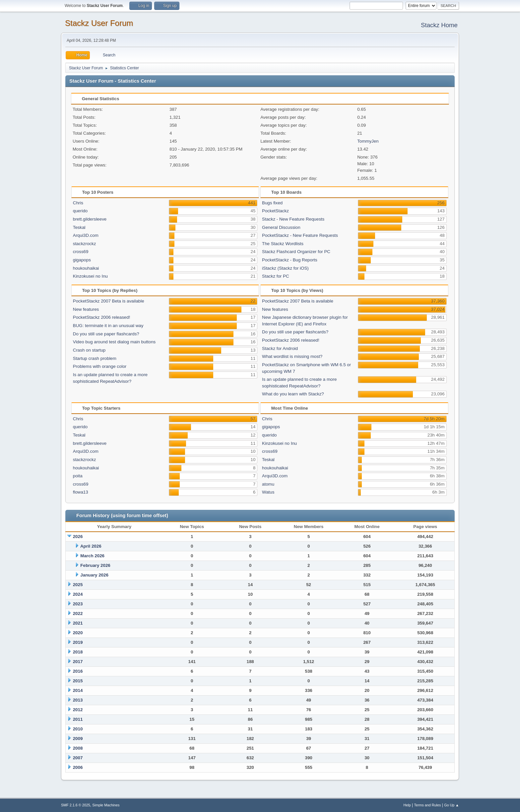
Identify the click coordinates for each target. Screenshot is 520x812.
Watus (268, 492)
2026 (78, 537)
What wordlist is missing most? (292, 356)
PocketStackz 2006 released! (102, 317)
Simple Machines (106, 805)
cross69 (81, 252)
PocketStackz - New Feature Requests (300, 235)
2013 (78, 700)
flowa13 (81, 492)
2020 (78, 633)
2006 (78, 767)
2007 (78, 758)
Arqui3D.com (86, 235)
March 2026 (92, 556)
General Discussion (281, 227)
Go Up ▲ (452, 805)
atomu (268, 484)
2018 (78, 652)
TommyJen (368, 141)
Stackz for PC (275, 276)
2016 (78, 671)
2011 (78, 719)
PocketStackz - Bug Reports (290, 260)
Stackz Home (439, 25)
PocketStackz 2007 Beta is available (109, 301)
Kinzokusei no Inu (90, 276)
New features (86, 309)
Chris (78, 203)
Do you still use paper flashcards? (106, 334)
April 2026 (91, 546)
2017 (78, 662)
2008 (78, 748)
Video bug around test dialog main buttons (114, 342)
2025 (78, 585)
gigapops (82, 260)
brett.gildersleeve (90, 219)
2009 (78, 739)
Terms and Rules (428, 805)
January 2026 (94, 575)
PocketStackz (275, 211)
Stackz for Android (280, 348)
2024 (78, 594)
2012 (78, 710)
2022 (78, 613)
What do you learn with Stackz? (293, 394)
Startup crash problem (95, 358)
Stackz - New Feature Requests (293, 219)
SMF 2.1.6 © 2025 (76, 805)
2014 (78, 690)
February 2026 (95, 565)
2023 (78, 604)
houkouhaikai (86, 268)
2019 (78, 642)
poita (78, 476)
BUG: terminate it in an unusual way (108, 326)
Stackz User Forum (99, 23)
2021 (78, 623)
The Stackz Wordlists (283, 244)
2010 (78, 729)
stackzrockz (85, 244)
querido (80, 211)
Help (407, 805)
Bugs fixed (272, 203)
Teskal (79, 227)
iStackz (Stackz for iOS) (285, 268)
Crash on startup (89, 350)
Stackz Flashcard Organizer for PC (296, 252)
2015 (78, 681)
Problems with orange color (100, 366)
